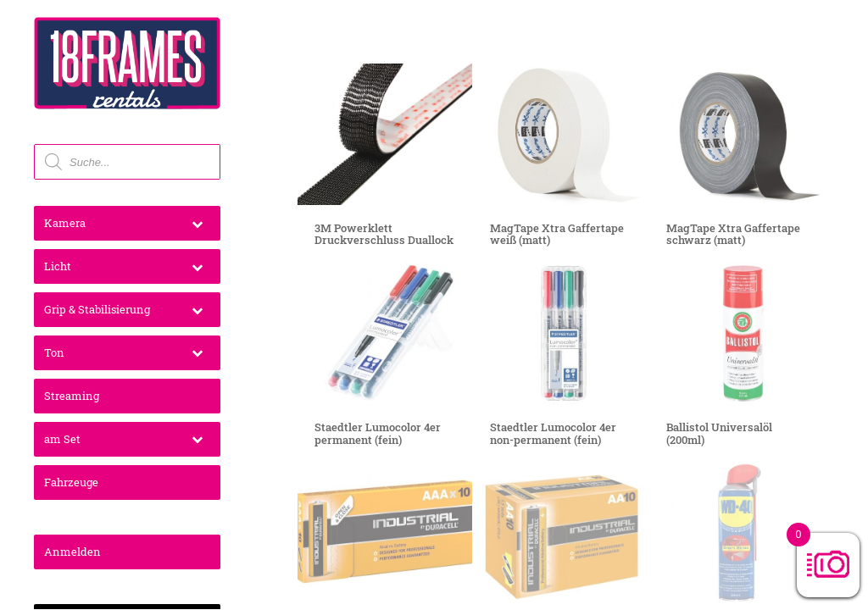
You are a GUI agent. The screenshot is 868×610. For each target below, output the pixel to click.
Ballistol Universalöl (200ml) (719, 433)
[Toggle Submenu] (197, 223)
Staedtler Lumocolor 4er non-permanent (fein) (553, 433)
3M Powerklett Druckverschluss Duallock (384, 234)
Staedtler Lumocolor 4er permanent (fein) (378, 433)
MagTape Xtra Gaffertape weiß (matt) (557, 234)
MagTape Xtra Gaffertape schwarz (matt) (733, 234)
